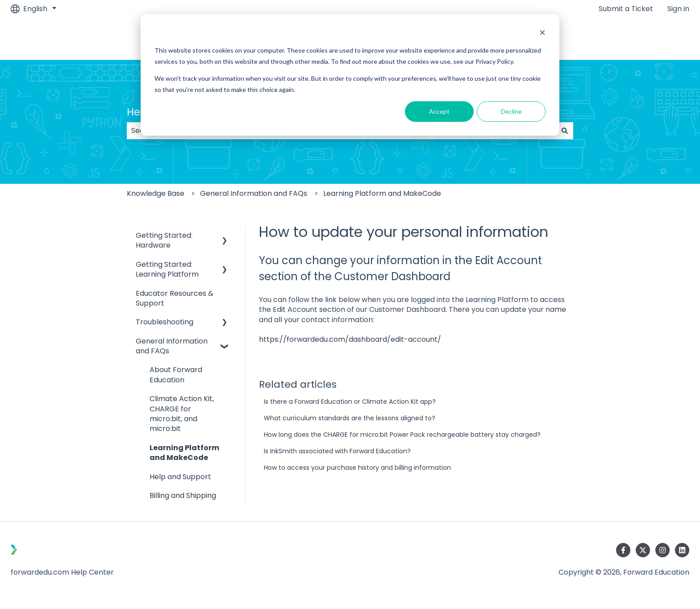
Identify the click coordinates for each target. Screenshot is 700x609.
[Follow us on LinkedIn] (682, 550)
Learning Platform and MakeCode (382, 193)
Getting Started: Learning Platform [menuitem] (167, 269)
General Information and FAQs (254, 193)
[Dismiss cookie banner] (542, 34)
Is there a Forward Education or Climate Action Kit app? (350, 402)
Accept (439, 111)
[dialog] (350, 75)
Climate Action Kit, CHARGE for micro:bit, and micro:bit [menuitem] (182, 414)
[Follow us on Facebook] (623, 550)
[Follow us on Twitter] (643, 550)
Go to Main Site (654, 39)
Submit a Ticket (626, 9)
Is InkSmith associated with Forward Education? (337, 451)
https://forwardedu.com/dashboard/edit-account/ (350, 339)
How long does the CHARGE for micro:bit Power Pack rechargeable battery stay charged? (402, 435)
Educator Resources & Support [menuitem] (175, 298)
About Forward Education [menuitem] (176, 375)
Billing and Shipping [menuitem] (183, 495)
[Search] (565, 131)
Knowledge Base (156, 193)
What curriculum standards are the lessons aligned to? (350, 418)
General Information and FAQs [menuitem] (172, 346)
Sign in (678, 9)
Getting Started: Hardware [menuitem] (164, 240)
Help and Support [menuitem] (180, 477)
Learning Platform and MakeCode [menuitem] (184, 453)
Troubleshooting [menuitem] (165, 322)
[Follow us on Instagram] (662, 550)
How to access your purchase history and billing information (357, 468)
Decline (511, 111)
